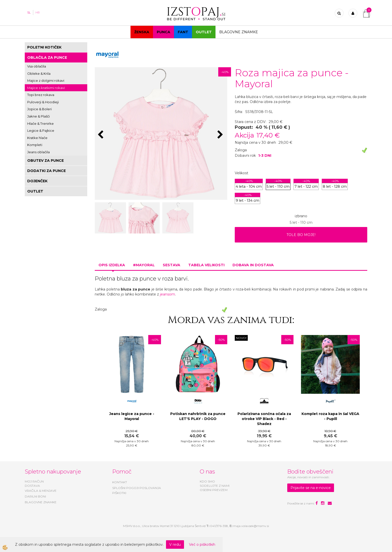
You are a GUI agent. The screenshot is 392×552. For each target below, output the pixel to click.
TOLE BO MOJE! (301, 235)
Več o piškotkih (202, 544)
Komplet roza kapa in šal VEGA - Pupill (330, 416)
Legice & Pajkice (41, 130)
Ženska (142, 32)
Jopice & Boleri (39, 109)
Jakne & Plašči (38, 116)
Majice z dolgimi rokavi (46, 80)
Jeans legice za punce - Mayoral (132, 416)
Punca (163, 32)
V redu (175, 544)
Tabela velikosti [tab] (206, 265)
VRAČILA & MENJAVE (41, 491)
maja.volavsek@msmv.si (251, 526)
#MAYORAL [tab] (144, 265)
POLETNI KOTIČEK (44, 47)
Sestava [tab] (171, 265)
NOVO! (241, 338)
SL (29, 12)
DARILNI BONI (35, 496)
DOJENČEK (37, 181)
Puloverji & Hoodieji (43, 102)
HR (38, 12)
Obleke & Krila (39, 73)
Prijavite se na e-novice (311, 488)
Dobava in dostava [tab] (253, 265)
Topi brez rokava (41, 95)
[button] (221, 135)
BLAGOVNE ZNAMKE (41, 502)
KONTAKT (120, 482)
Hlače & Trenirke (40, 123)
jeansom (167, 294)
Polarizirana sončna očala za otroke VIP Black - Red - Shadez (264, 419)
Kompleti (35, 145)
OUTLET (204, 32)
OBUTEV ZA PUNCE (45, 160)
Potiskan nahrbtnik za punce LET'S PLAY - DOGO (198, 416)
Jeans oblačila (38, 152)
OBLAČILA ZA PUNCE (47, 57)
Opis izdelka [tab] (112, 265)
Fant (183, 32)
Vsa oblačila (37, 66)
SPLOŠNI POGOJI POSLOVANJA (137, 488)
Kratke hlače (37, 138)
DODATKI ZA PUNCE (46, 171)
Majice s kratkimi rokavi (46, 88)
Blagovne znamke (239, 32)
